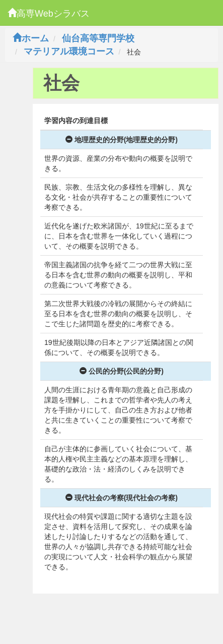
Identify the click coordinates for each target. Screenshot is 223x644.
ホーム (31, 38)
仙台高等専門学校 (98, 38)
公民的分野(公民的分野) (122, 371)
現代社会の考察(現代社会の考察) (122, 498)
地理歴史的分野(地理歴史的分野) (122, 140)
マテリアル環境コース (69, 51)
